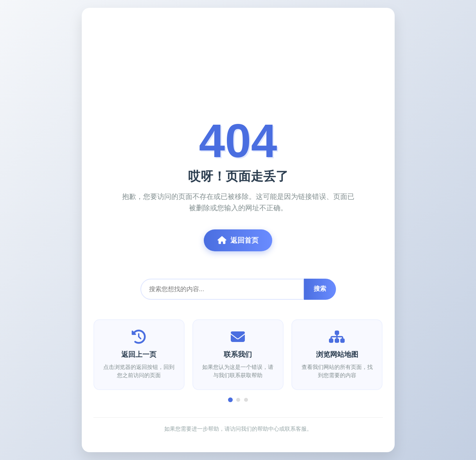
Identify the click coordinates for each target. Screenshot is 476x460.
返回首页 (238, 240)
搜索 (320, 289)
